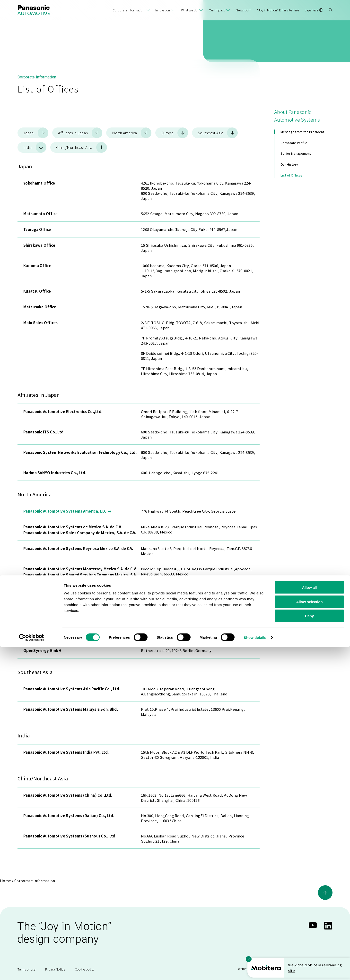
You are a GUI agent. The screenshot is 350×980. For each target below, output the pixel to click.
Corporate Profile (294, 143)
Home (5, 881)
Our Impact (217, 10)
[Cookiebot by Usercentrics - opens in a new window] (31, 971)
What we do (189, 10)
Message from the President (302, 132)
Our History (289, 164)
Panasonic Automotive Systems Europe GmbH (68, 619)
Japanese (314, 10)
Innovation (163, 10)
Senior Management (296, 153)
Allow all (310, 920)
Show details (255, 970)
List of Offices (292, 175)
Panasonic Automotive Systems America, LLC (67, 511)
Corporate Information (128, 10)
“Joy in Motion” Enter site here (278, 10)
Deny (310, 949)
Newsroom (244, 10)
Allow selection (309, 935)
